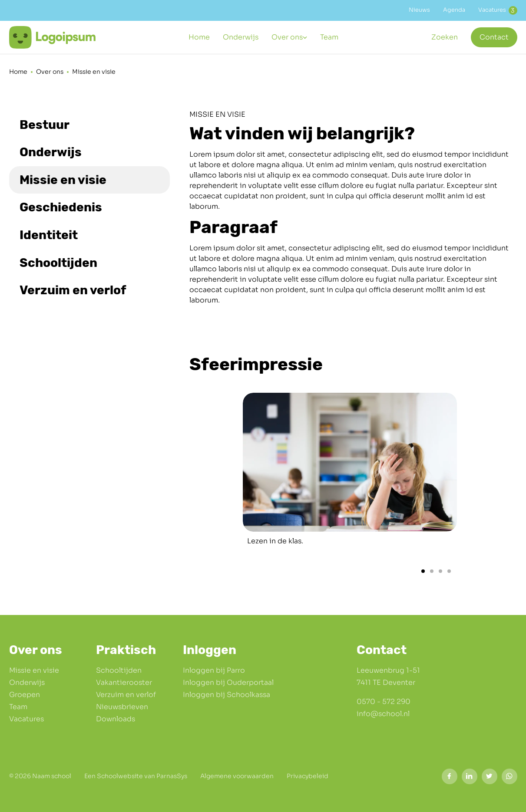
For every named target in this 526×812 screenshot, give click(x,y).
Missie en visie (34, 670)
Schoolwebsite (120, 776)
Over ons (50, 72)
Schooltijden (119, 670)
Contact (494, 37)
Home (18, 72)
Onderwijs (27, 682)
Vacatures (26, 719)
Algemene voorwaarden (237, 776)
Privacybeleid (308, 776)
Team (18, 707)
